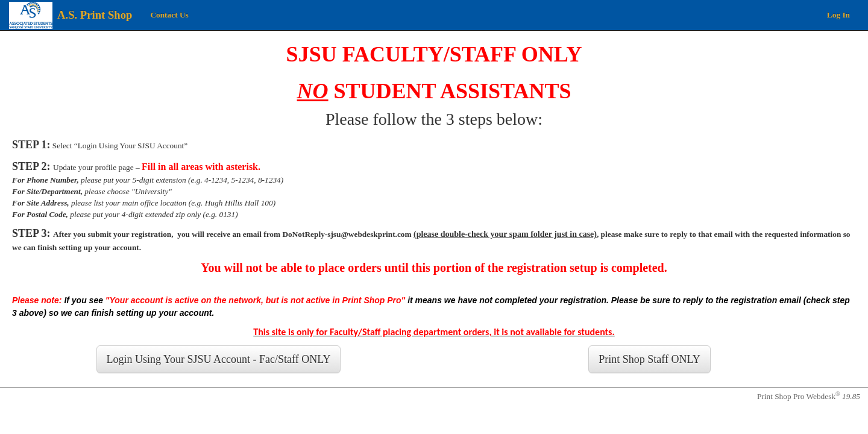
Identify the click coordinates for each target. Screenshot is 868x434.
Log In (838, 15)
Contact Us (169, 15)
